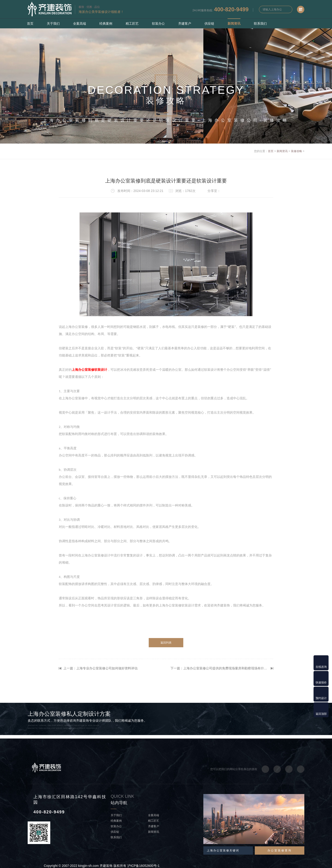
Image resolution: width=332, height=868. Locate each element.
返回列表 (166, 643)
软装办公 (158, 24)
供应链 (209, 24)
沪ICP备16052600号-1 (143, 866)
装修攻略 (296, 151)
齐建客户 (185, 24)
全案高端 (80, 24)
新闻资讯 (234, 24)
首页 (30, 24)
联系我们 (260, 24)
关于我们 (53, 24)
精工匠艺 (132, 24)
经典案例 (106, 24)
